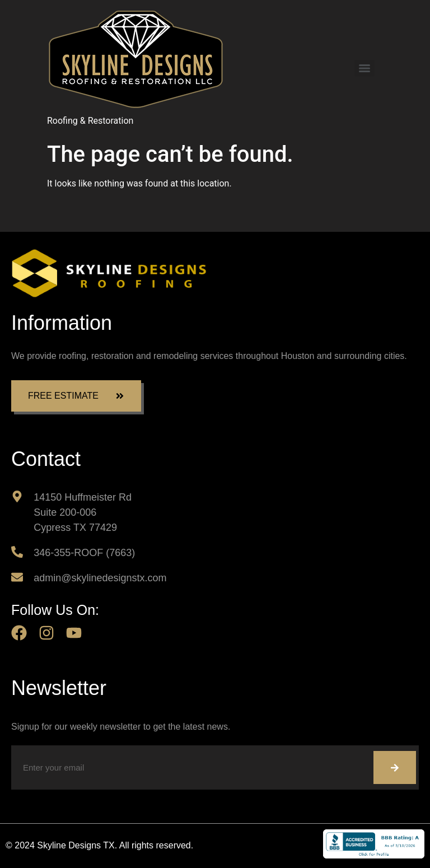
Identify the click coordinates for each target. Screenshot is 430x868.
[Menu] (364, 68)
